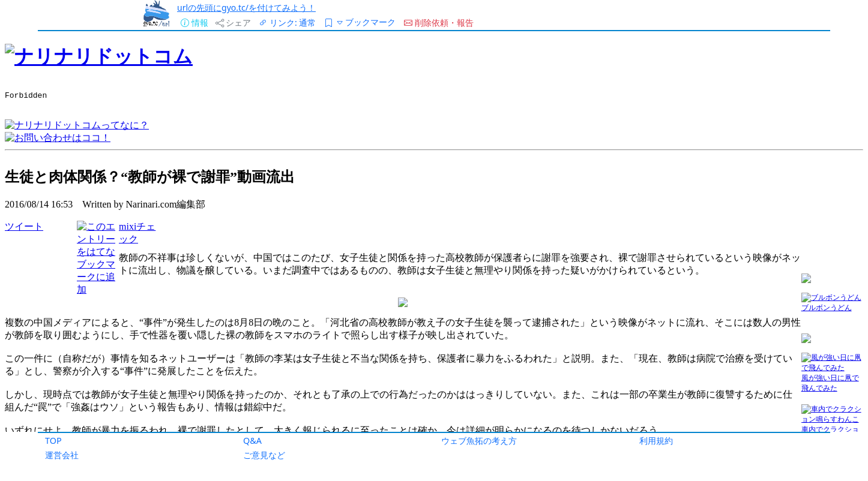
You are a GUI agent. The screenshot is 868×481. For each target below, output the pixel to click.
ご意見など (264, 455)
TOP (53, 441)
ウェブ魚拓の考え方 (479, 441)
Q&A (252, 441)
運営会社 (62, 455)
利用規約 (656, 441)
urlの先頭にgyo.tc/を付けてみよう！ (246, 7)
